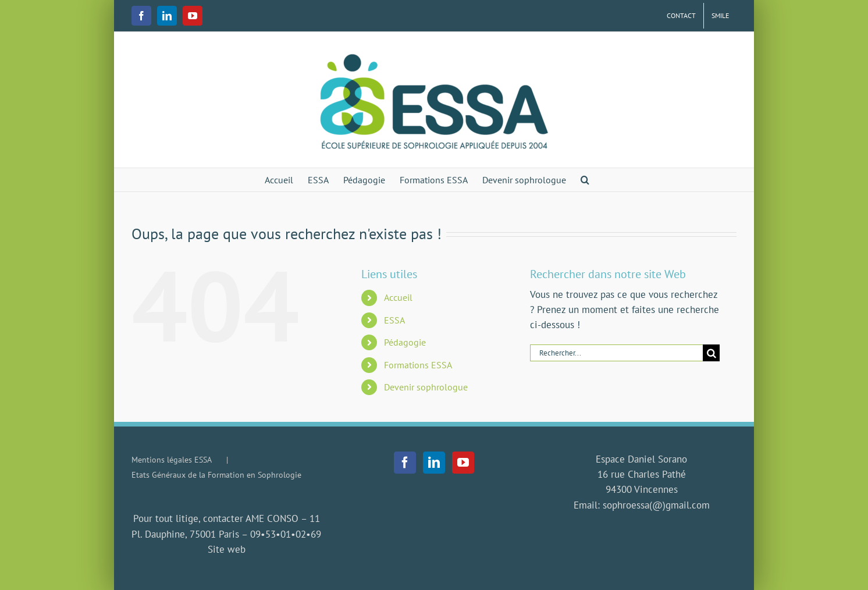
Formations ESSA (418, 365)
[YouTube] (463, 463)
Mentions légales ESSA (172, 460)
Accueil (398, 297)
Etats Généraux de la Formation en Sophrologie (216, 475)
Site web (227, 549)
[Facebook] (405, 463)
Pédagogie (405, 342)
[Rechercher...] (617, 353)
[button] (585, 180)
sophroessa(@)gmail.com (656, 505)
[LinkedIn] (434, 463)
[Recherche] (711, 353)
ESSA (394, 320)
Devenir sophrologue (426, 387)
